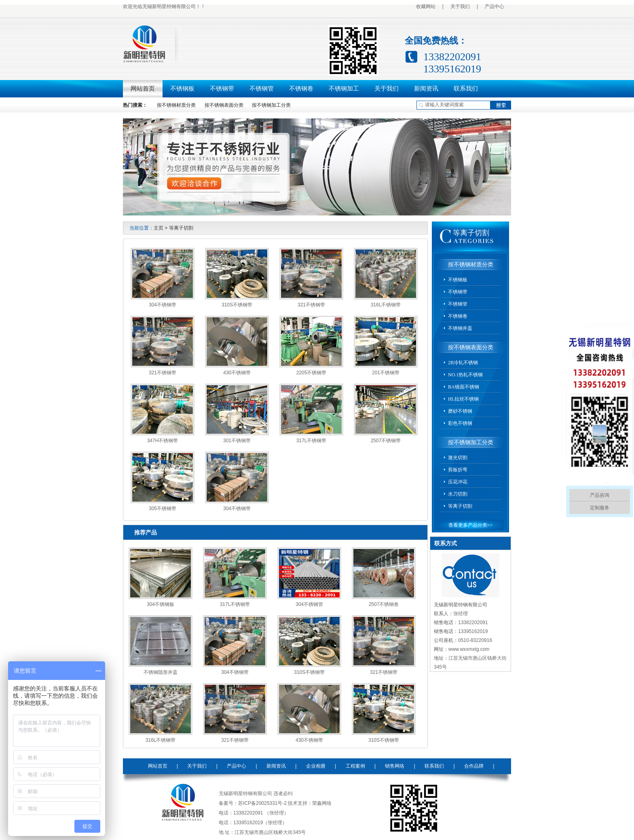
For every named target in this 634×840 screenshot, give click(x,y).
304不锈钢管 (309, 604)
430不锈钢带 (237, 373)
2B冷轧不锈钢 (463, 363)
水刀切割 (458, 494)
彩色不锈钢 (460, 423)
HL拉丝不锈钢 (463, 399)
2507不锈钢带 (386, 441)
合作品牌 (474, 766)
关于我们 (460, 6)
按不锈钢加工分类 (271, 105)
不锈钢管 (262, 89)
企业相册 (316, 766)
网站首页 (143, 89)
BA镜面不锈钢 (464, 387)
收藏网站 (426, 6)
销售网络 (395, 766)
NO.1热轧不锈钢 (465, 375)
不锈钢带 (222, 89)
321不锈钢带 (311, 305)
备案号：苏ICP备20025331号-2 (253, 803)
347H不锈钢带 (163, 441)
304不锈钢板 (161, 604)
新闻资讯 (426, 89)
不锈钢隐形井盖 (161, 672)
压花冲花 (458, 482)
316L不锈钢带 (386, 305)
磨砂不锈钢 (460, 411)
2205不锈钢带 (312, 373)
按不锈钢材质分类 (176, 105)
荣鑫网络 (322, 803)
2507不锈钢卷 (384, 604)
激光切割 (458, 458)
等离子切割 (181, 228)
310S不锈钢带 (237, 305)
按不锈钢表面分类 (224, 105)
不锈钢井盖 (460, 328)
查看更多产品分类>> (471, 525)
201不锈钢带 (386, 373)
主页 (158, 228)
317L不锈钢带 (312, 441)
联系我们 (466, 89)
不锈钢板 (182, 89)
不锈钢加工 (344, 89)
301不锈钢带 (237, 441)
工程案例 (355, 766)
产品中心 (495, 6)
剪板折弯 (458, 470)
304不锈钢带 (163, 305)
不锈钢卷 (301, 89)
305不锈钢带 (163, 509)
